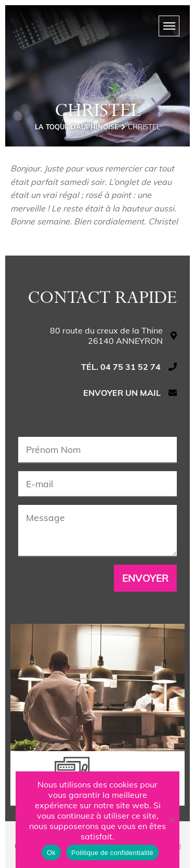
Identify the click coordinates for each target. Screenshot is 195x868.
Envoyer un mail (122, 393)
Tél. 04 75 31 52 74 (121, 367)
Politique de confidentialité (112, 853)
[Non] (172, 820)
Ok (51, 853)
